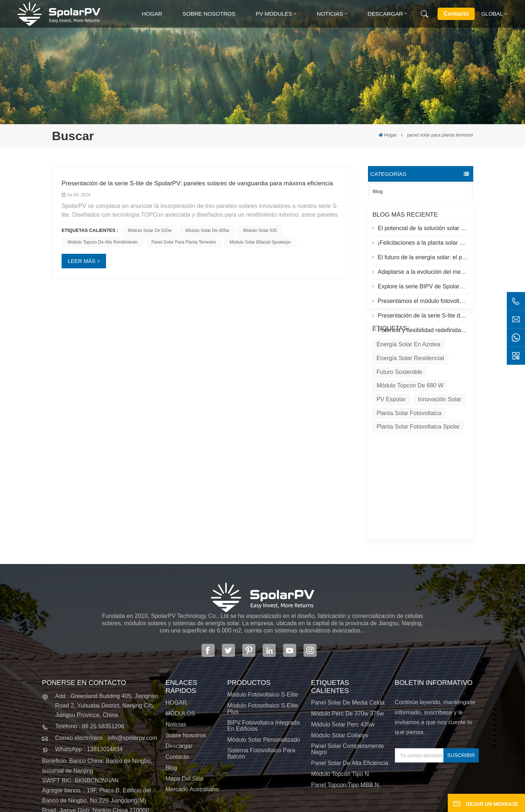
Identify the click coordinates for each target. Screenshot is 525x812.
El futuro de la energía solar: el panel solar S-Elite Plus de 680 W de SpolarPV (420, 262)
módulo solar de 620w (150, 230)
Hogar (152, 14)
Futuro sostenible (399, 412)
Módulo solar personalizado (264, 680)
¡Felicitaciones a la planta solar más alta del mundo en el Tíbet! (420, 247)
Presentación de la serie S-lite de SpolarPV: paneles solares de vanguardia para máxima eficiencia (420, 321)
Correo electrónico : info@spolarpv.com (106, 678)
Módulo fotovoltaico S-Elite (263, 635)
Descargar (385, 14)
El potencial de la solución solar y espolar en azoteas (420, 233)
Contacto (456, 14)
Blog (378, 191)
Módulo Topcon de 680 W (410, 426)
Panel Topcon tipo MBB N (345, 725)
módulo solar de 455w (207, 230)
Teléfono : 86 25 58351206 (90, 667)
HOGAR (176, 643)
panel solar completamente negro (348, 690)
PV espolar (391, 440)
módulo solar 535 (260, 230)
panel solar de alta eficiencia (350, 703)
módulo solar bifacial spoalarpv (260, 242)
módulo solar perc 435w (343, 665)
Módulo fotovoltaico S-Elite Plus (263, 649)
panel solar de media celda (348, 643)
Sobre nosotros (209, 14)
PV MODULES (274, 14)
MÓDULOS (180, 654)
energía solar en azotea (408, 385)
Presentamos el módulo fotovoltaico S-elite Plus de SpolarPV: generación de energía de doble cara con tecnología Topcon (420, 306)
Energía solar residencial (410, 399)
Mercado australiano (192, 730)
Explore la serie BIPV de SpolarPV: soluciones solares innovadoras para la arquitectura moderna (420, 291)
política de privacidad (314, 804)
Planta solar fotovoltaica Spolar (418, 467)
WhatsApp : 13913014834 (89, 689)
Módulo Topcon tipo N (340, 714)
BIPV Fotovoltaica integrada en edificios (264, 666)
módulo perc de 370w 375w (348, 654)
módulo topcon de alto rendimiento (103, 242)
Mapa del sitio (184, 719)
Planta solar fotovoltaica (409, 454)
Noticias (330, 14)
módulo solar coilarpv (340, 676)
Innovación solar (440, 440)
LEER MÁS (82, 261)
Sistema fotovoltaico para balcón (261, 694)
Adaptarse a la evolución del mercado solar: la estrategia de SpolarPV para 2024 (420, 277)
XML (269, 804)
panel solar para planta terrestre (183, 242)
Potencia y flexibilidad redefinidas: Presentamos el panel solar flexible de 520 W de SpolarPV (420, 335)
